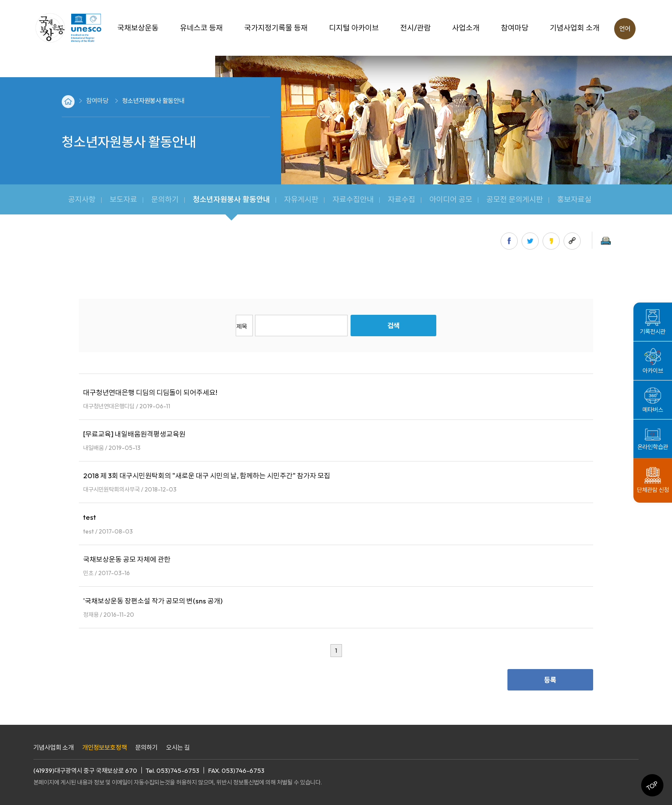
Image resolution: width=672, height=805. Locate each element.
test (90, 517)
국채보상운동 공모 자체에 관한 (127, 559)
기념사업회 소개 (54, 747)
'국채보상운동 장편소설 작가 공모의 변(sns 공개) (153, 601)
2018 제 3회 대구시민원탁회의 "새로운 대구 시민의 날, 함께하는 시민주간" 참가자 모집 (207, 475)
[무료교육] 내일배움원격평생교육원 (134, 434)
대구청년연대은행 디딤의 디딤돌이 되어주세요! (150, 392)
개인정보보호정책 (105, 747)
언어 (625, 29)
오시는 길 (178, 747)
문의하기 (147, 747)
